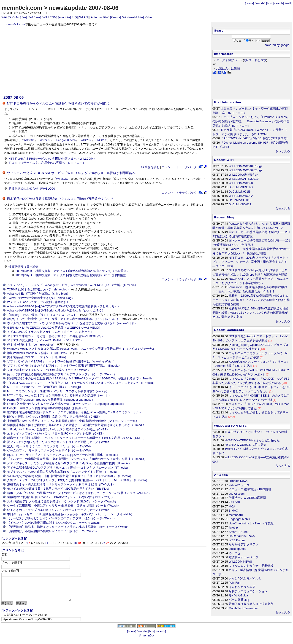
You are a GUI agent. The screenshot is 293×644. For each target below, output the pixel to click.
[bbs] (269, 3)
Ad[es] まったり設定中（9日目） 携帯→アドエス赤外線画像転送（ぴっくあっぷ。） (63, 319)
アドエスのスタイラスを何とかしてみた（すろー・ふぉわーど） (50, 332)
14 (59, 543)
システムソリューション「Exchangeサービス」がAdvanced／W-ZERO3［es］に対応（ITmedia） (72, 285)
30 (124, 543)
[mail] (288, 3)
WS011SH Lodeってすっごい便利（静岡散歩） (38, 302)
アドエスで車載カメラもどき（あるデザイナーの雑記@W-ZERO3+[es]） (56, 336)
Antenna (96, 17)
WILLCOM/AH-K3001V (244, 179)
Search (220, 31)
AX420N (86, 140)
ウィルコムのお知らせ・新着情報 (251, 566)
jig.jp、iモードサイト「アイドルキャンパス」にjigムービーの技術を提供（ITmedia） (63, 455)
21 (87, 543)
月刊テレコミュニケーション (248, 591)
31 (128, 543)
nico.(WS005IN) (66, 140)
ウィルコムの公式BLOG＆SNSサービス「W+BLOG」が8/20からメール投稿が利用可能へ (71, 173)
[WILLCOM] (50, 17)
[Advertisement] (104, 60)
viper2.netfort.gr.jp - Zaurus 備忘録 (251, 523)
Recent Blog (224, 217)
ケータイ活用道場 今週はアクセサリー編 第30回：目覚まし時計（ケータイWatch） (64, 506)
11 (46, 543)
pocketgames (237, 549)
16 (67, 543)
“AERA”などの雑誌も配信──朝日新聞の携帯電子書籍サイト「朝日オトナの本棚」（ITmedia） (70, 476)
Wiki (4, 17)
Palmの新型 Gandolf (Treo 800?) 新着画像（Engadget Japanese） (51, 400)
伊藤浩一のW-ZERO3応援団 (247, 498)
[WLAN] (84, 17)
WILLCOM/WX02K (241, 183)
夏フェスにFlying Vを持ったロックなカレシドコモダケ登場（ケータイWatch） (60, 442)
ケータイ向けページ (229, 60)
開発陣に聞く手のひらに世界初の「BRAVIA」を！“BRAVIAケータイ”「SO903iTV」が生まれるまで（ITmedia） (81, 378)
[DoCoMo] (14, 17)
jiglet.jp (233, 527)
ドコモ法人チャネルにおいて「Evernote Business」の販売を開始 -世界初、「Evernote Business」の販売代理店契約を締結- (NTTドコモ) (251, 121)
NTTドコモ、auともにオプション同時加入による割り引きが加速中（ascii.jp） (59, 395)
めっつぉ (235, 553)
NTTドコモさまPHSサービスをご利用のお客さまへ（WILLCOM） (52, 159)
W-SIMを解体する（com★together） (32, 345)
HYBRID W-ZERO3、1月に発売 (246, 445)
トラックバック (186, 167)
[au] (24, 17)
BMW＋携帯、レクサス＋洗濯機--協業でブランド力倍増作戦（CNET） (54, 417)
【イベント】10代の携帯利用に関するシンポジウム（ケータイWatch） (54, 523)
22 (91, 543)
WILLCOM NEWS (240, 562)
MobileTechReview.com (244, 608)
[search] (279, 3)
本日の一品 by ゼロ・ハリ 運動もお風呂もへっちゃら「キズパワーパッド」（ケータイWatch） (71, 514)
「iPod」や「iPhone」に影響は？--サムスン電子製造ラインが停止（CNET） (58, 429)
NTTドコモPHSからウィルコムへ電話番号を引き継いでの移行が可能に (58, 103)
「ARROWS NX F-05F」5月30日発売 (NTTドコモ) (254, 138)
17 (71, 543)
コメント (168, 167)
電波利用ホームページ (244, 557)
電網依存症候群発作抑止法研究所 (251, 604)
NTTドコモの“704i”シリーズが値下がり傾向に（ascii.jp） (45, 387)
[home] (249, 3)
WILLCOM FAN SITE (230, 426)
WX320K (29, 140)
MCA (232, 506)
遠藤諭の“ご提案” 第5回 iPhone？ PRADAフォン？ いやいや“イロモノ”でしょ (60, 497)
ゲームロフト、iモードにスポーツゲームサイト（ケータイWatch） (52, 450)
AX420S (102, 140)
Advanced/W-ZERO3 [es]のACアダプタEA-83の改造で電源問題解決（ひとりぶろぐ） (64, 306)
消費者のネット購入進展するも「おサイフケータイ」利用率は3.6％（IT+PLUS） (61, 484)
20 (83, 543)
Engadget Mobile (240, 519)
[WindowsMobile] (133, 17)
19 (79, 543)
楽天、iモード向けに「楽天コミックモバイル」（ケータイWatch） (52, 446)
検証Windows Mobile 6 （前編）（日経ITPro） (38, 353)
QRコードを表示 (255, 60)
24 (100, 543)
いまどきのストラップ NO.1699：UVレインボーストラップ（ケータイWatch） (60, 510)
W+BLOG (62, 179)
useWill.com (237, 494)
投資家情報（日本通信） (25, 267)
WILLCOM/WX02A (241, 196)
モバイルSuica (238, 595)
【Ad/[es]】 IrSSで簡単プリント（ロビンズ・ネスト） (43, 315)
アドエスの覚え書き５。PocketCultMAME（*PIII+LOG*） (45, 340)
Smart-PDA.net (239, 532)
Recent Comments (229, 330)
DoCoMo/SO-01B (240, 200)
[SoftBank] (34, 17)
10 (42, 543)
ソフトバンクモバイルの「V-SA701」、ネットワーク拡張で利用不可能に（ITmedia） (64, 366)
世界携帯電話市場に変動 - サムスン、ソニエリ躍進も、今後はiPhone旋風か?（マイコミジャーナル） (75, 412)
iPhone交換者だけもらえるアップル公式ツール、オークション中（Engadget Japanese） (66, 404)
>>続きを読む (150, 167)
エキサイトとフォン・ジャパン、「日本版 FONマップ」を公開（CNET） (56, 433)
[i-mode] (260, 3)
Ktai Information (228, 102)
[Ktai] (106, 17)
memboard (236, 515)
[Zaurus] (115, 17)
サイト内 (255, 41)
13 (55, 543)
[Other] (149, 17)
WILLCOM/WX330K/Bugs (246, 170)
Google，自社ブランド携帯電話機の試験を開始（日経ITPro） (48, 408)
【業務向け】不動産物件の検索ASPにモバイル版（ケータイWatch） (53, 531)
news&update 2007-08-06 (84, 8)
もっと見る (283, 151)
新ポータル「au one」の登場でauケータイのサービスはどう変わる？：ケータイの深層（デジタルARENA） (79, 493)
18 (75, 543)
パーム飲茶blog (239, 600)
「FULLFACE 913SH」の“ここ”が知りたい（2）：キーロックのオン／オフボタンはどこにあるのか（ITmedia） (81, 383)
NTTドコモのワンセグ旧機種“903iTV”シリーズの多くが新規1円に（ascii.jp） (58, 391)
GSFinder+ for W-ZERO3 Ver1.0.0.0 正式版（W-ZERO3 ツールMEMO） (55, 328)
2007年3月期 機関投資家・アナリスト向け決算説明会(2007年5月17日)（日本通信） (72, 271)
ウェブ (240, 41)
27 (112, 543)
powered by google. (277, 45)
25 (103, 543)
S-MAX (233, 511)
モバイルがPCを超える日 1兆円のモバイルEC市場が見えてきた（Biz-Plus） (59, 489)
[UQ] (75, 17)
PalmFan (235, 583)
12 (51, 543)
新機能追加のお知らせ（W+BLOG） (33, 189)
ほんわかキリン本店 (242, 587)
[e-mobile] (64, 17)
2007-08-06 (14, 97)
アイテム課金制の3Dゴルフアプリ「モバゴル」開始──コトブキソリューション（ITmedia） (68, 468)
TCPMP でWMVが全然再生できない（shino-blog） (41, 298)
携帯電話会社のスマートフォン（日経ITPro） (37, 357)
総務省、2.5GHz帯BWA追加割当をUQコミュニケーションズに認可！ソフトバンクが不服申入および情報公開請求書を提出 (251, 300)
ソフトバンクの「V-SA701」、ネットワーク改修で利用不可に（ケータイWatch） (62, 361)
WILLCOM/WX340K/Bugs (246, 166)
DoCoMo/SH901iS (241, 187)
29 (120, 543)
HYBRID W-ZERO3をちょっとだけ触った (252, 440)
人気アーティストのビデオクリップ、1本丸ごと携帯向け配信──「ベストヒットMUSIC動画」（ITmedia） (78, 480)
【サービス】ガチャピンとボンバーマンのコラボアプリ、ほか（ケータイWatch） (62, 518)
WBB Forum (237, 540)
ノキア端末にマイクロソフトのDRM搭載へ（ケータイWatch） (49, 370)
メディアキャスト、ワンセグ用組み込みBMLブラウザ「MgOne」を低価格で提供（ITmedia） (69, 463)
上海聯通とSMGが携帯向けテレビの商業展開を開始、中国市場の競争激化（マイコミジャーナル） (73, 421)
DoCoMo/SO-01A (240, 204)
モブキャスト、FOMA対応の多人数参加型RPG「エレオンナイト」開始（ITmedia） (63, 472)
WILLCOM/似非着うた (243, 175)
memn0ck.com (22, 8)
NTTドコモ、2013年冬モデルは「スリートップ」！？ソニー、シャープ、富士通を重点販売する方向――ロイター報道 (251, 262)
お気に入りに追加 (228, 68)
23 (95, 543)
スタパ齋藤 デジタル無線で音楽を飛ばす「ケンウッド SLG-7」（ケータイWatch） (62, 501)
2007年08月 (10, 543)
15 (63, 543)
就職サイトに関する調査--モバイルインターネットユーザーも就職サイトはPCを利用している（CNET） (77, 438)
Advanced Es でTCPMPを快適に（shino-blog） (38, 294)
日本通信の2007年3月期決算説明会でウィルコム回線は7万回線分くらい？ (60, 199)
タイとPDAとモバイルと (245, 578)
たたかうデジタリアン (244, 544)
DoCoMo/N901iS (240, 192)
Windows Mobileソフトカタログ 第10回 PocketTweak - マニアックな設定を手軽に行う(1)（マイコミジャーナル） (83, 349)
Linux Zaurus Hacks (242, 536)
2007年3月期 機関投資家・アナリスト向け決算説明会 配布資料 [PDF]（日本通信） (72, 275)
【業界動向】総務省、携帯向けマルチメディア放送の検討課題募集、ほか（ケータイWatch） (69, 527)
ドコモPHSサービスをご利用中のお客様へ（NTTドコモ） (47, 163)
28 (116, 543)
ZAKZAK (234, 502)
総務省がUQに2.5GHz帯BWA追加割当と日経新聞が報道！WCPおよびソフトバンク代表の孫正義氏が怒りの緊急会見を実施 (250, 313)
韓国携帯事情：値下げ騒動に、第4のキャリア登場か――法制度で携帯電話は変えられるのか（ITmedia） (77, 425)
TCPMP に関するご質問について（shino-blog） (39, 289)
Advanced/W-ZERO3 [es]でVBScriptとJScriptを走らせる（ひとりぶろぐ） (56, 310)
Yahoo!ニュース (239, 485)
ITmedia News (238, 481)
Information (224, 54)
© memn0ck (146, 640)
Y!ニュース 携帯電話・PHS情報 (250, 489)
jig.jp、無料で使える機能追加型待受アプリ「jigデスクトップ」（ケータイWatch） (62, 374)
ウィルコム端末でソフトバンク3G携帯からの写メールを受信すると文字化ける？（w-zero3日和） (72, 323)
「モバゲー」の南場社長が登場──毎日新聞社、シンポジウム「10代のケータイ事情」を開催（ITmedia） (77, 459)
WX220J (45, 140)
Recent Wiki (224, 160)
